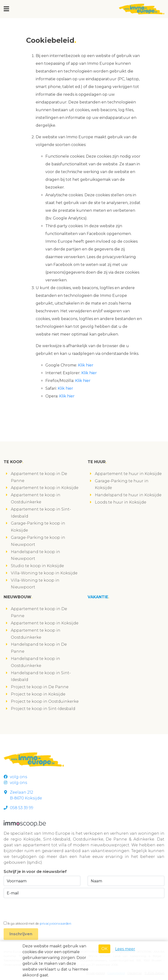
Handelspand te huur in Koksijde (128, 495)
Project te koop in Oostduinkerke (45, 701)
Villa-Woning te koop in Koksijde (44, 573)
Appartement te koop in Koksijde (45, 488)
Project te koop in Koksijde (38, 694)
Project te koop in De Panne (40, 687)
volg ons (15, 777)
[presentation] (40, 909)
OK (104, 949)
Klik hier (86, 365)
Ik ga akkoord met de (39, 924)
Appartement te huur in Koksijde (128, 474)
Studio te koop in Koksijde (37, 566)
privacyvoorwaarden (56, 924)
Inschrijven (21, 934)
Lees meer (125, 949)
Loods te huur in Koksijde (121, 502)
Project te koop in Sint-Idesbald (43, 709)
